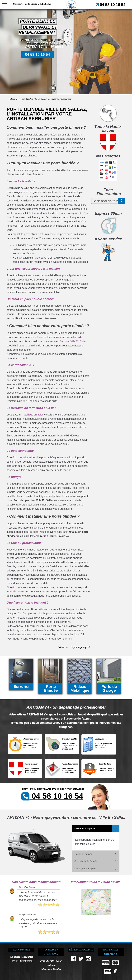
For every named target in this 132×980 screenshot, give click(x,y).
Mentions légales (51, 969)
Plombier (15, 957)
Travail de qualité (83, 854)
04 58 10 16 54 (116, 4)
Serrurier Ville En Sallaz (73, 341)
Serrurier (28, 957)
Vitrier (14, 961)
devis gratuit (17, 592)
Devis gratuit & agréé (85, 869)
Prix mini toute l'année (86, 861)
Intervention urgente (85, 828)
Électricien (26, 961)
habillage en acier (33, 415)
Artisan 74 (14, 99)
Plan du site (47, 961)
